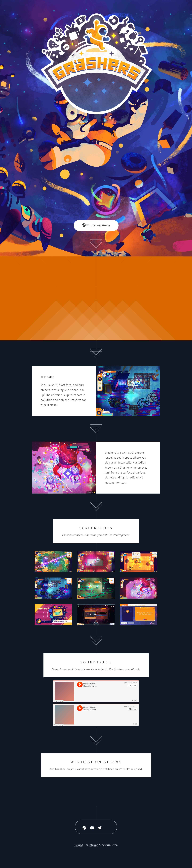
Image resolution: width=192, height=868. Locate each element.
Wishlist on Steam (96, 225)
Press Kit (79, 845)
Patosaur (93, 845)
